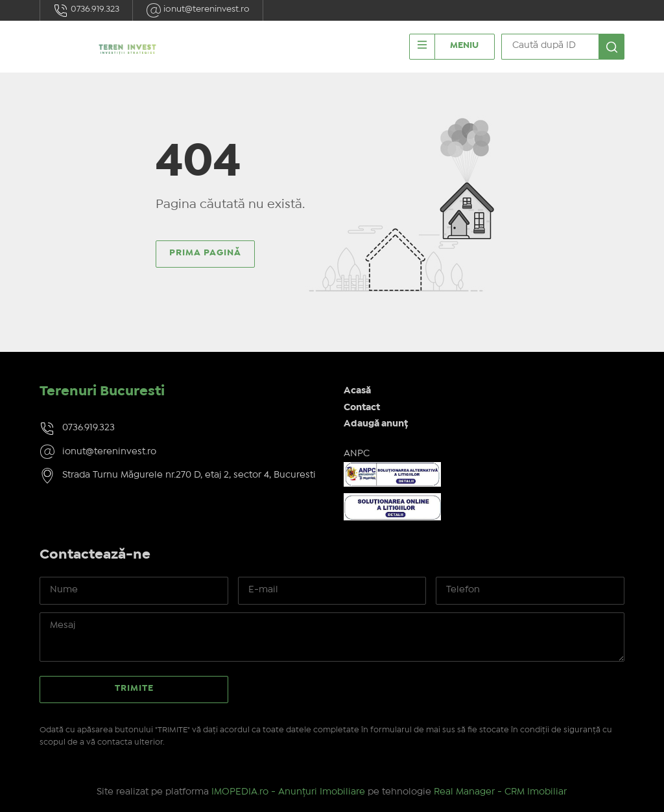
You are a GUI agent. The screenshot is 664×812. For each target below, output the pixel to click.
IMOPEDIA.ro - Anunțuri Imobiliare (288, 792)
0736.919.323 (86, 10)
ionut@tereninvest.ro (198, 10)
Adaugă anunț (376, 424)
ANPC (357, 454)
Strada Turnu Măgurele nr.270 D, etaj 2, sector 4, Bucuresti (189, 475)
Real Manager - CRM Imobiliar (500, 792)
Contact (362, 408)
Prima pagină (205, 253)
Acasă (357, 391)
